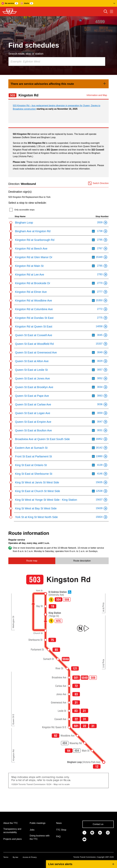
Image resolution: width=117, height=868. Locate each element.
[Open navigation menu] (111, 11)
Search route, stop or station (26, 54)
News (59, 823)
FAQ (58, 836)
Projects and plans (13, 839)
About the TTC (11, 823)
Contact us (98, 824)
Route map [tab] (32, 561)
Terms (6, 857)
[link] (58, 84)
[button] (58, 3)
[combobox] (57, 61)
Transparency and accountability (12, 831)
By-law (15, 857)
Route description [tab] (82, 561)
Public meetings (38, 823)
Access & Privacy (30, 857)
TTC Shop (61, 830)
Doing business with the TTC (40, 837)
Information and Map (97, 95)
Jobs (32, 830)
